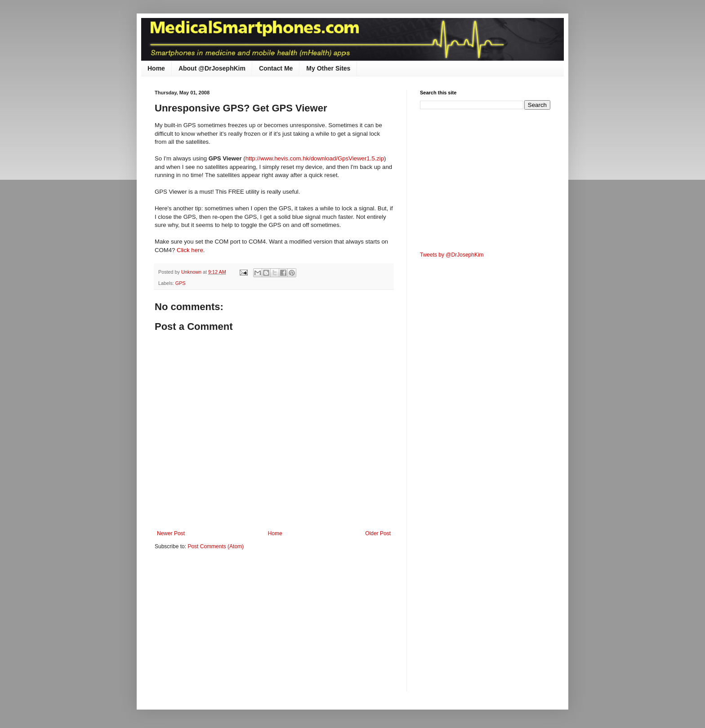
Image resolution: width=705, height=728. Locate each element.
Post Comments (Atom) (216, 546)
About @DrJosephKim (212, 68)
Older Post (378, 533)
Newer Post (171, 533)
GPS (181, 283)
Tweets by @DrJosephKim (452, 255)
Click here (190, 250)
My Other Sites (328, 68)
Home (156, 68)
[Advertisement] (230, 627)
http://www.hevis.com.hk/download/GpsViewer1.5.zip (315, 158)
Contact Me (276, 68)
